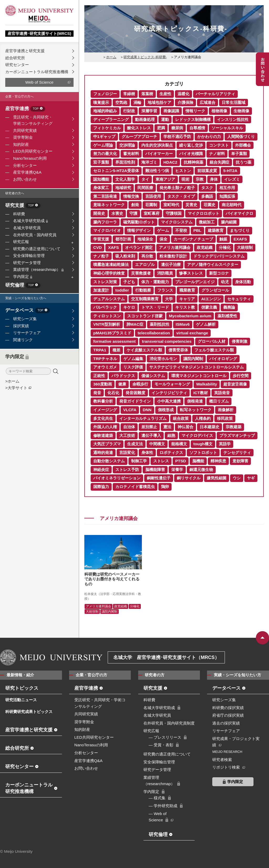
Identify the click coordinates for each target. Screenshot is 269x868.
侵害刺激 (240, 341)
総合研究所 (15, 58)
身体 (214, 179)
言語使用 (153, 196)
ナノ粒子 (101, 256)
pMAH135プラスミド (112, 333)
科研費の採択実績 (228, 708)
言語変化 (127, 452)
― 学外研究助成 (163, 806)
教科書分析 (103, 401)
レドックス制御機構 (193, 119)
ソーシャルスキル (227, 128)
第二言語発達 (105, 196)
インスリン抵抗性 (233, 119)
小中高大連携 (169, 401)
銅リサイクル (189, 478)
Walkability (207, 384)
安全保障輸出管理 (29, 256)
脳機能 (198, 461)
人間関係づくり (241, 136)
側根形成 (166, 410)
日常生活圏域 (234, 102)
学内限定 (23, 277)
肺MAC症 (135, 324)
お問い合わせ (25, 179)
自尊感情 (197, 128)
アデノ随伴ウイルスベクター (213, 264)
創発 (135, 205)
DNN (147, 410)
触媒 (223, 239)
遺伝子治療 (171, 264)
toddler (122, 290)
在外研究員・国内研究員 (35, 235)
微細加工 (207, 222)
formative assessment (114, 341)
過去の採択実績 (226, 723)
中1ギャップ (104, 136)
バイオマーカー (159, 154)
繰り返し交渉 (191, 145)
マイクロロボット (204, 213)
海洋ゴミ (149, 162)
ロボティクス (171, 452)
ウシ (237, 478)
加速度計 (101, 290)
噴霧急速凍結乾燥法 (111, 264)
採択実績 (21, 326)
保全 (163, 239)
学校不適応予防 (177, 136)
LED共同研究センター (33, 151)
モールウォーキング (172, 384)
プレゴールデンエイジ (195, 282)
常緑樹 (129, 94)
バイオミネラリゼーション (117, 478)
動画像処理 (145, 119)
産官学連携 (25, 109)
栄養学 (177, 470)
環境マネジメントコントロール (199, 376)
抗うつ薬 (244, 162)
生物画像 (241, 111)
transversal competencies (167, 341)
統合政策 (181, 418)
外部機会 (243, 145)
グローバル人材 (212, 341)
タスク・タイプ (181, 196)
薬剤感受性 (227, 316)
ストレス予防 (127, 470)
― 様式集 (157, 798)
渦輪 (137, 102)
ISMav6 (183, 324)
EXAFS (240, 239)
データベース (28, 311)
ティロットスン (107, 316)
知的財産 (21, 144)
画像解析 (226, 410)
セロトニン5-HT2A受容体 (116, 171)
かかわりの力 (209, 136)
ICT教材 (201, 393)
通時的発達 (103, 452)
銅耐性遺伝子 (159, 478)
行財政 (129, 111)
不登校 (181, 230)
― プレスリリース (165, 737)
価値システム (153, 376)
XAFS (113, 247)
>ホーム (12, 381)
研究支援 (23, 206)
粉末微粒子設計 (173, 256)
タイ (145, 179)
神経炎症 (101, 470)
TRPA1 (100, 350)
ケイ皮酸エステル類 (144, 350)
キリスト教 (185, 307)
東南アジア (165, 179)
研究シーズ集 (25, 319)
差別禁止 (149, 427)
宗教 (200, 179)
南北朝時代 (232, 205)
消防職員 (165, 273)
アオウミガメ (105, 367)
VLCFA (130, 410)
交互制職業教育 (145, 299)
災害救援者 (141, 273)
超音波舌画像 (235, 384)
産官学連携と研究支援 (25, 51)
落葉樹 (147, 94)
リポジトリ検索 (226, 767)
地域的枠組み (105, 111)
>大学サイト (16, 388)
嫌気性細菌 (217, 478)
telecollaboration (154, 333)
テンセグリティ (237, 452)
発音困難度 (135, 393)
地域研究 (123, 188)
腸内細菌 (229, 222)
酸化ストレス (139, 128)
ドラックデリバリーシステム (219, 256)
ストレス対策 (105, 282)
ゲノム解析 (206, 324)
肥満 (161, 128)
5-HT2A (230, 171)
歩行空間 (241, 376)
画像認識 (171, 111)
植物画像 (219, 111)
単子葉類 (239, 154)
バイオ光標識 (191, 154)
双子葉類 (101, 162)
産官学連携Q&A (27, 172)
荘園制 (151, 205)
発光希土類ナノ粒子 (177, 188)
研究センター (17, 65)
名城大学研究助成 (30, 221)
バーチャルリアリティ (215, 94)
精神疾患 (218, 461)
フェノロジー (105, 94)
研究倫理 (23, 285)
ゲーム (163, 230)
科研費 (19, 214)
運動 (165, 119)
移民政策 (225, 418)
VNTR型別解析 (107, 324)
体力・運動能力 (155, 282)
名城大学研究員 (27, 228)
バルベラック (105, 307)
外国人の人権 (105, 427)
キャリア (187, 299)
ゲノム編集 (133, 359)
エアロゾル (145, 264)
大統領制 (245, 247)
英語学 (225, 444)
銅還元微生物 (201, 470)
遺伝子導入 (151, 435)
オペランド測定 (139, 247)
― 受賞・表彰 (161, 745)
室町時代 (171, 205)
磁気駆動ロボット (139, 222)
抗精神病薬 (193, 162)
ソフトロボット (203, 452)
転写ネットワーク (196, 410)
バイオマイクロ (239, 213)
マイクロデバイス (197, 435)
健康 (122, 384)
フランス (165, 290)
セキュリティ (239, 299)
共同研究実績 (25, 130)
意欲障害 (240, 461)
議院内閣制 (193, 359)
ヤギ (251, 478)
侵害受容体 (178, 350)
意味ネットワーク (109, 205)
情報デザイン (139, 230)
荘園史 (209, 205)
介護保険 (185, 102)
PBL (197, 230)
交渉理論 (127, 145)
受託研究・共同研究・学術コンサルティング (33, 120)
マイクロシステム (177, 222)
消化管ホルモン (163, 359)
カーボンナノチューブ (193, 239)
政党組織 (205, 247)
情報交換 (131, 196)
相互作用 (227, 188)
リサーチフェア (27, 333)
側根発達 (195, 401)
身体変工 (101, 188)
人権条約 (203, 418)
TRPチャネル (105, 359)
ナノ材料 (217, 154)
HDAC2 (170, 162)
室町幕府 (152, 213)
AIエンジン (211, 299)
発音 (97, 393)
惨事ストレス (191, 273)
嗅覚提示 (101, 102)
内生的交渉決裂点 (157, 145)
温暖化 (183, 94)
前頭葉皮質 (207, 171)
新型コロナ (219, 273)
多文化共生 (103, 418)
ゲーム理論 (103, 145)
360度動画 (103, 384)
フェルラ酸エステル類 (214, 350)
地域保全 (145, 239)
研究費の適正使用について (37, 249)
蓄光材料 (131, 154)
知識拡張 (227, 196)
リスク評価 (133, 367)
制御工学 (139, 461)
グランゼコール (215, 290)
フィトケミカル (107, 128)
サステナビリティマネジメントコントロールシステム (196, 367)
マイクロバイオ (107, 230)
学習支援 (101, 239)
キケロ (129, 307)
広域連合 (208, 102)
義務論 (229, 307)
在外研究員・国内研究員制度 (169, 723)
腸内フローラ (105, 222)
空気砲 (121, 102)
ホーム (111, 57)
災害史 (191, 205)
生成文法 (135, 444)
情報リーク (195, 111)
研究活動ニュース (21, 700)
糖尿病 (177, 128)
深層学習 (149, 111)
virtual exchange (192, 333)
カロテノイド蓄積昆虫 (135, 487)
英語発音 (222, 393)
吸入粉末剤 (125, 256)
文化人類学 (125, 179)
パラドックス (123, 376)
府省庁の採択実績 (228, 715)
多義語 (207, 196)
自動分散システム (109, 461)
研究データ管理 (27, 263)
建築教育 (216, 230)
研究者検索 (222, 760)
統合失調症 (219, 162)
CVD (97, 247)
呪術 (185, 179)
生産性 (165, 94)
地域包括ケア (159, 102)
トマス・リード (155, 307)
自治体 (129, 427)
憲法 (167, 427)
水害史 (117, 213)
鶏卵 (165, 487)
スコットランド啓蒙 (145, 316)
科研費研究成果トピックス (29, 712)
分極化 (225, 247)
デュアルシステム (109, 299)
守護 (133, 213)
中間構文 (157, 444)
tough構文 (203, 444)
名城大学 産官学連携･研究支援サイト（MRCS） (166, 657)
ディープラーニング (111, 119)
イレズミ (232, 179)
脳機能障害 (155, 470)
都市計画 (123, 239)
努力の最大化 (105, 154)
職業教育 (187, 290)
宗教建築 (234, 427)
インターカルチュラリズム (143, 418)
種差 (116, 350)
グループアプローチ (139, 136)
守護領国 (174, 213)
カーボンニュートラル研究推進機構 (37, 72)
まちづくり (240, 230)
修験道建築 (103, 435)
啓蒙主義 (209, 307)
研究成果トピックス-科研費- (145, 57)
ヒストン (183, 171)
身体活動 (243, 282)
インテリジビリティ (169, 393)
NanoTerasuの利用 (30, 158)
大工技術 (127, 435)
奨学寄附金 (23, 137)
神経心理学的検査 (109, 273)
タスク (207, 188)
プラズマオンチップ (237, 435)
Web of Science (39, 82)
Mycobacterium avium (190, 316)
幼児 (225, 282)
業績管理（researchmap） (38, 269)
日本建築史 (209, 427)
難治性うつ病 (157, 171)
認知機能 (101, 179)
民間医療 (145, 188)
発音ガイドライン (135, 401)
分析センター (25, 165)
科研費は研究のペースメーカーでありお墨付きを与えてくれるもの (112, 579)
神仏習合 (185, 427)
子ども (129, 282)
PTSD (181, 461)
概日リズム (219, 401)
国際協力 (101, 487)
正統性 (99, 376)
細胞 (171, 435)
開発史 (99, 213)
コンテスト (219, 145)
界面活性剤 (125, 162)
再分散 (147, 256)
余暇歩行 (140, 384)
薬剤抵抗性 (160, 324)
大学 (169, 299)
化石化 (113, 393)
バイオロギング (223, 359)
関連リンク (23, 340)
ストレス (161, 461)
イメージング (105, 410)
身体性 (147, 452)
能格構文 (179, 444)
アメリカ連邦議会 (175, 247)
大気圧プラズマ (107, 444)
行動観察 (143, 290)
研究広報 (21, 242)
